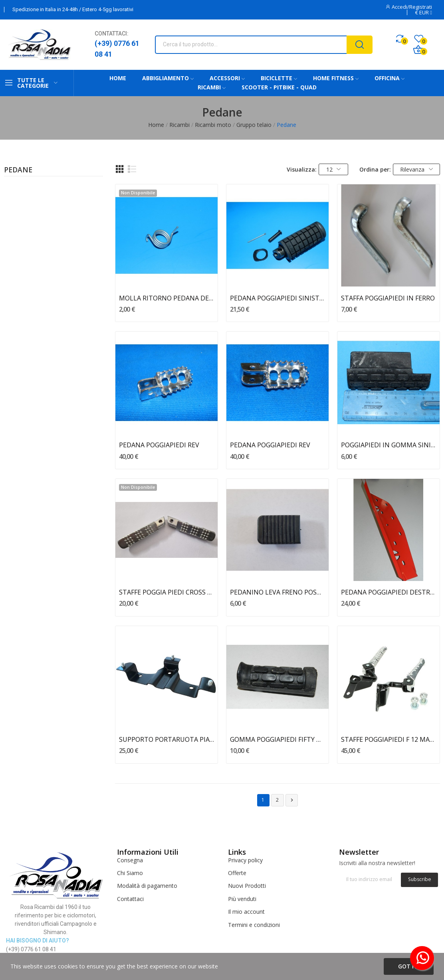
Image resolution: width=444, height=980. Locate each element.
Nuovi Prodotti (247, 886)
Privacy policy (245, 860)
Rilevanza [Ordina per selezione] (416, 169)
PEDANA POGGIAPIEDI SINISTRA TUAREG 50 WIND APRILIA (277, 298)
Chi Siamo (130, 873)
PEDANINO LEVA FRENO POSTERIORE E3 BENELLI (277, 592)
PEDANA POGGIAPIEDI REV (159, 445)
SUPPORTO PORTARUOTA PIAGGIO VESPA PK (166, 739)
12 (334, 169)
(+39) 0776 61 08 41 (117, 49)
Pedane (18, 170)
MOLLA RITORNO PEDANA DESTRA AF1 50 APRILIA (166, 298)
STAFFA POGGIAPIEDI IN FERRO (388, 298)
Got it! (409, 966)
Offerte (237, 873)
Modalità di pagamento (147, 886)
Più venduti (242, 899)
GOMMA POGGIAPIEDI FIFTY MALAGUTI (277, 739)
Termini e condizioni (254, 925)
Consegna (130, 860)
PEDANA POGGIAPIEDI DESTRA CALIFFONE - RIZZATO (388, 592)
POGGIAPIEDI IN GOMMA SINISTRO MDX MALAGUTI (388, 445)
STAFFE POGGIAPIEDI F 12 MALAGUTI (388, 739)
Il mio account (246, 912)
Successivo (292, 800)
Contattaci (130, 899)
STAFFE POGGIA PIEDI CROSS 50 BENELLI (166, 592)
